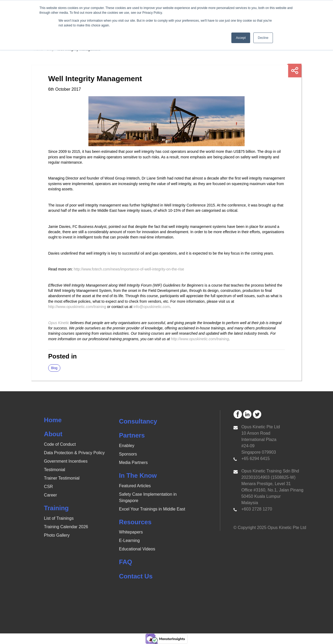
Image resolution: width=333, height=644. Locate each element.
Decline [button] (263, 38)
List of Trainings (59, 518)
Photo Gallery (57, 535)
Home (53, 420)
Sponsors (128, 454)
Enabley (127, 446)
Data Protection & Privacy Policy (74, 453)
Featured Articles (135, 486)
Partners (132, 435)
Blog (54, 368)
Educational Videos (137, 549)
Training (56, 508)
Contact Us (136, 576)
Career (50, 495)
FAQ (126, 562)
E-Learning (129, 540)
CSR (48, 487)
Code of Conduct (60, 444)
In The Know (138, 475)
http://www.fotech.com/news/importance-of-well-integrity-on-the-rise (130, 269)
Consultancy (138, 421)
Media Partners (134, 463)
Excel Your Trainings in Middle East (152, 509)
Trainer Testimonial (62, 478)
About (53, 434)
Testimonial (55, 470)
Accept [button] (241, 38)
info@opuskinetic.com (152, 307)
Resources (135, 522)
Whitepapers (131, 532)
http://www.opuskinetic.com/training (77, 307)
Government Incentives (66, 461)
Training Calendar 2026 (66, 527)
